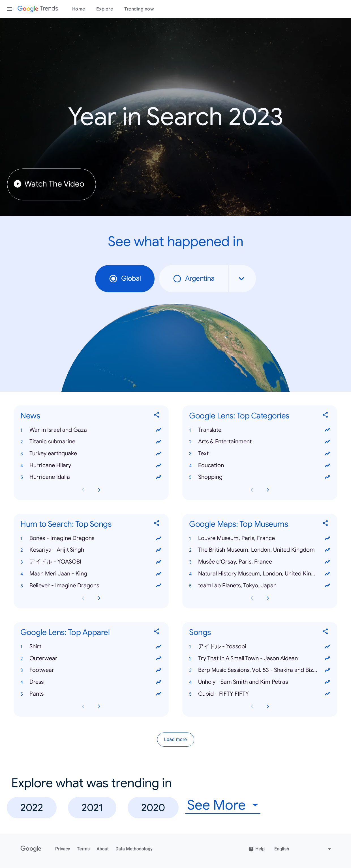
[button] (91, 430)
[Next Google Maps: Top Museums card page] (268, 598)
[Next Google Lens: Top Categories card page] (268, 490)
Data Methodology (134, 849)
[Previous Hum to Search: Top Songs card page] (83, 598)
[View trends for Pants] (159, 694)
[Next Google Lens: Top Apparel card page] (99, 706)
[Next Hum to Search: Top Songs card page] (99, 598)
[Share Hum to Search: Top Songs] (157, 524)
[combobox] (242, 279)
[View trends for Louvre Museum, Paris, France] (327, 538)
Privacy (63, 849)
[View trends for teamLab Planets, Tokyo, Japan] (327, 585)
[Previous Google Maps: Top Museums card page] (252, 598)
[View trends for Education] (327, 465)
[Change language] (303, 849)
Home (79, 9)
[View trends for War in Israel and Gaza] (159, 430)
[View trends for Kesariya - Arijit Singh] (159, 550)
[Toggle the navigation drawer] (10, 9)
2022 (32, 807)
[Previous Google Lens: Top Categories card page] (252, 490)
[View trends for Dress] (159, 682)
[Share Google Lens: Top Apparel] (157, 632)
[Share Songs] (326, 632)
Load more (176, 739)
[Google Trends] (38, 9)
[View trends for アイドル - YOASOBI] (159, 562)
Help (256, 849)
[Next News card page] (99, 490)
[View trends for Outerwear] (159, 658)
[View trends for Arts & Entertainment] (327, 442)
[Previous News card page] (83, 490)
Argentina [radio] (194, 279)
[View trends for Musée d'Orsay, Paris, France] (327, 562)
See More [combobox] (216, 805)
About (103, 849)
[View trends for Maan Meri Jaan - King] (159, 573)
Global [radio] (125, 279)
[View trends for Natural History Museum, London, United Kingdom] (327, 573)
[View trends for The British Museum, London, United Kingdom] (327, 550)
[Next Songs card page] (268, 706)
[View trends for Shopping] (327, 477)
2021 (92, 807)
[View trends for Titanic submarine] (159, 442)
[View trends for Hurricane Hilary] (159, 465)
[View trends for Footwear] (159, 670)
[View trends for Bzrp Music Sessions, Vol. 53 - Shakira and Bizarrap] (327, 670)
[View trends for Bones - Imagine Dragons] (159, 538)
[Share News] (157, 416)
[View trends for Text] (327, 454)
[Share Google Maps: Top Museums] (326, 524)
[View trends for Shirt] (159, 646)
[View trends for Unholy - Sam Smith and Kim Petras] (327, 682)
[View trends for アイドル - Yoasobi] (327, 646)
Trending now (139, 9)
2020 (153, 807)
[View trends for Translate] (327, 430)
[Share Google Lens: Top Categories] (326, 416)
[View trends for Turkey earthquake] (159, 454)
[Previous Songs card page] (252, 706)
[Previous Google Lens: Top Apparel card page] (83, 706)
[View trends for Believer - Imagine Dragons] (159, 585)
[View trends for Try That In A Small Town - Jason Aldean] (327, 658)
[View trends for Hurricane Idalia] (159, 477)
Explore (105, 9)
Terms (83, 849)
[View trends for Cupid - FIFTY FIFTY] (327, 694)
